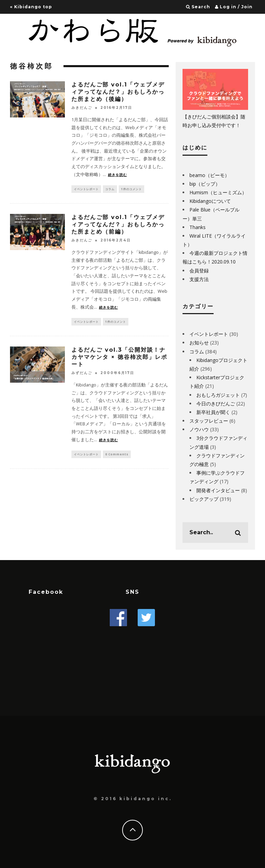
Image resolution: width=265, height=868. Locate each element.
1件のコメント (131, 189)
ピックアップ (204, 499)
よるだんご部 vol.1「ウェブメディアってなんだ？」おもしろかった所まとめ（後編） (118, 92)
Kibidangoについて (210, 201)
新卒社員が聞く (213, 412)
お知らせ (199, 343)
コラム (110, 189)
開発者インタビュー (218, 490)
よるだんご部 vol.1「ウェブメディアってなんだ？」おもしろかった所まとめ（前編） (118, 225)
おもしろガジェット (218, 395)
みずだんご (82, 375)
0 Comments (117, 456)
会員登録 (199, 271)
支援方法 (199, 279)
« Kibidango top (31, 7)
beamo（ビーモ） (209, 175)
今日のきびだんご (216, 404)
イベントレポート (86, 189)
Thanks (198, 227)
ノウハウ (199, 429)
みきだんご (82, 108)
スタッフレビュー (209, 421)
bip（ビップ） (205, 184)
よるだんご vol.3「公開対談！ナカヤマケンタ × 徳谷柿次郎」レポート (119, 359)
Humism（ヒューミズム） (218, 192)
